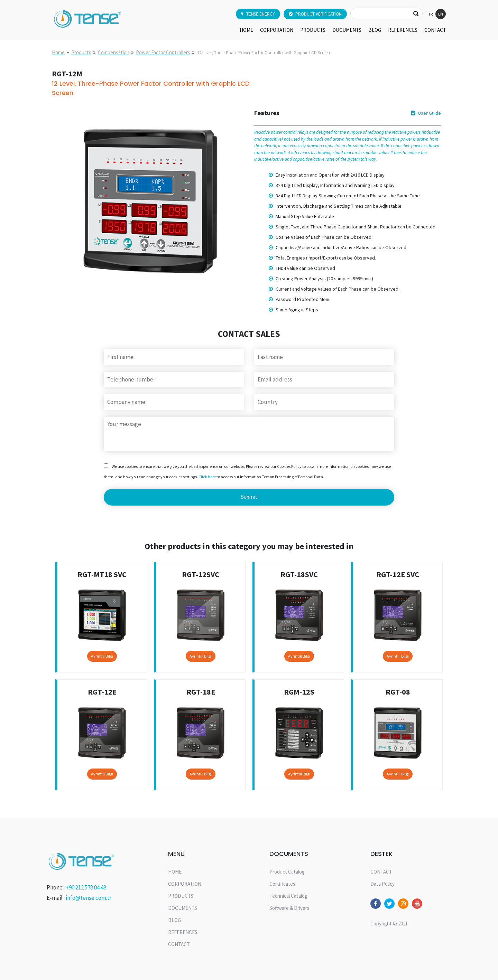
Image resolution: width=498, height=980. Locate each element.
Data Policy (382, 884)
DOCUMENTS (347, 30)
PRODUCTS (313, 30)
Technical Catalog (288, 896)
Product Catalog (287, 872)
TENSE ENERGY (258, 14)
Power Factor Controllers (163, 52)
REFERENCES (403, 30)
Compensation (114, 52)
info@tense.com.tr (89, 898)
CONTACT (435, 30)
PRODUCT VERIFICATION (315, 14)
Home (58, 52)
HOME (246, 30)
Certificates (282, 884)
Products (81, 52)
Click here (207, 477)
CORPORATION (277, 30)
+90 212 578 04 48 (86, 887)
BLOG (375, 30)
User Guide (426, 113)
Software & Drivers (289, 908)
